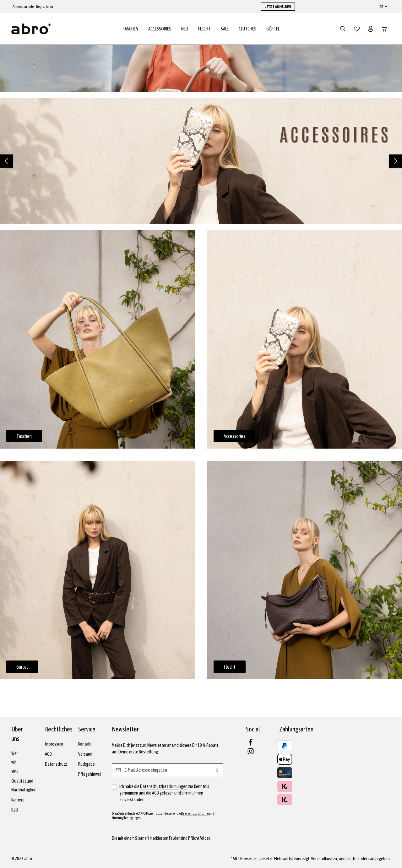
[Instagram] (251, 753)
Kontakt (85, 744)
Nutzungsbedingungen (126, 818)
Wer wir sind (15, 762)
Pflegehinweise (92, 774)
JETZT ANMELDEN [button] (278, 7)
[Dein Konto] (371, 29)
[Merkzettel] (357, 29)
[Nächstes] (395, 161)
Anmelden (20, 7)
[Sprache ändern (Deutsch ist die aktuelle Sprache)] (383, 7)
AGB (48, 754)
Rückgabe (87, 764)
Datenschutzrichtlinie (195, 813)
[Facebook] (251, 744)
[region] (201, 161)
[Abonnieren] (217, 770)
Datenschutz (56, 764)
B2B (15, 810)
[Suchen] (343, 29)
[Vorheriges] (7, 161)
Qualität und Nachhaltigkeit (24, 785)
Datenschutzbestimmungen (164, 786)
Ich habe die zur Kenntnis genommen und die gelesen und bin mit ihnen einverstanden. (164, 793)
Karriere (18, 800)
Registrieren (45, 7)
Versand (85, 754)
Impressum (54, 744)
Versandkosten (324, 859)
